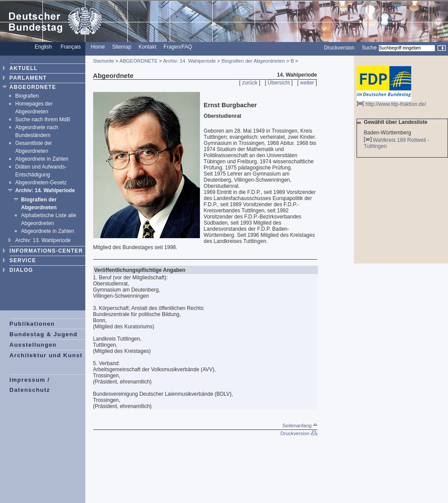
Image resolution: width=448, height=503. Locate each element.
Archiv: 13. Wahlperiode (43, 240)
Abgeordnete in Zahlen (42, 159)
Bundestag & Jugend (44, 334)
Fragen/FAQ (178, 47)
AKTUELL (24, 68)
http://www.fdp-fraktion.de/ (391, 102)
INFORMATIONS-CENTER (46, 251)
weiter (307, 83)
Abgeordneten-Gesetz (41, 183)
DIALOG (21, 270)
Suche (369, 48)
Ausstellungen (33, 345)
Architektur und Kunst (46, 355)
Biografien (27, 96)
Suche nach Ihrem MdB (43, 120)
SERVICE (23, 260)
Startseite (104, 61)
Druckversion (339, 48)
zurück (250, 83)
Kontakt (148, 47)
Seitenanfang (299, 426)
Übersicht (279, 83)
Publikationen (32, 324)
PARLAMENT (28, 78)
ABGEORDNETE (33, 87)
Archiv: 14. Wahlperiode (45, 190)
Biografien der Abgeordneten (253, 61)
